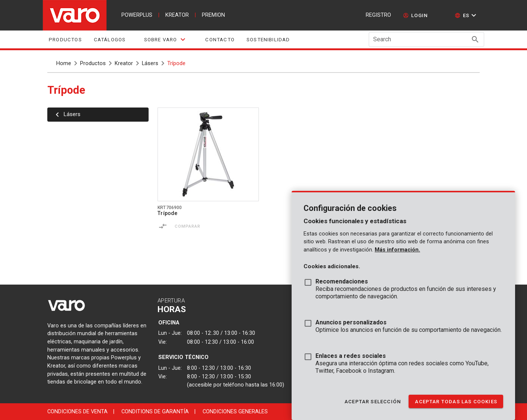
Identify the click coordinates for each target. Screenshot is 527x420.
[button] (466, 15)
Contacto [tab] (220, 40)
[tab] (165, 39)
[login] (415, 15)
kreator (177, 15)
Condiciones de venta (77, 412)
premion (213, 15)
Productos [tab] (65, 40)
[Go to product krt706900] (208, 154)
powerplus (137, 15)
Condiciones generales (235, 412)
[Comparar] (163, 226)
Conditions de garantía (155, 412)
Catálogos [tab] (110, 40)
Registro (378, 15)
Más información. (397, 250)
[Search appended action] (475, 39)
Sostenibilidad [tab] (268, 40)
